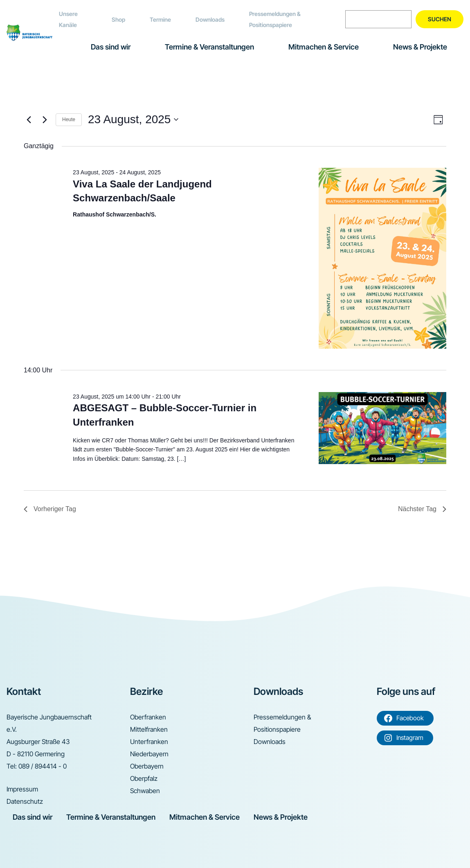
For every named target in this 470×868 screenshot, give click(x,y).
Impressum (22, 789)
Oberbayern (147, 766)
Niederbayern (149, 754)
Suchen (440, 19)
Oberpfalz (144, 778)
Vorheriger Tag (50, 509)
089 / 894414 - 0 (43, 766)
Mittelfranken (149, 729)
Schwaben (145, 791)
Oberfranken (148, 717)
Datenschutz (25, 801)
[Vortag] (29, 119)
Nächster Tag (422, 509)
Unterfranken (149, 742)
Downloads (210, 19)
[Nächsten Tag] (45, 119)
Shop (118, 19)
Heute (69, 119)
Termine (160, 19)
